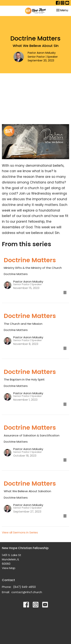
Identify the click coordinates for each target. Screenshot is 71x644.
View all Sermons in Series (20, 532)
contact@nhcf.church (27, 592)
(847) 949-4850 (24, 587)
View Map (9, 568)
